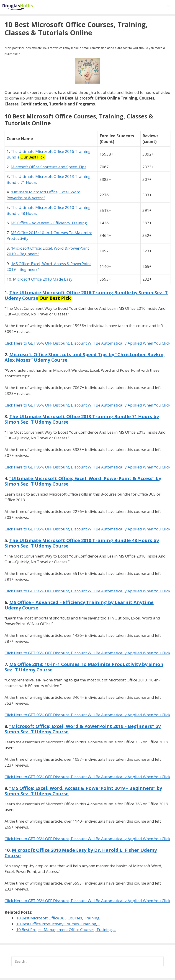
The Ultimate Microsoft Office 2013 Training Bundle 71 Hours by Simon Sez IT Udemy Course (82, 419)
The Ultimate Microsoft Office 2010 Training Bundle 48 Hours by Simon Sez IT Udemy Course (82, 543)
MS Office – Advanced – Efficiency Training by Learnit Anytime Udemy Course (79, 605)
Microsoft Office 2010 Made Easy (43, 279)
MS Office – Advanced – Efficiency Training (49, 223)
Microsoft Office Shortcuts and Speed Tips (49, 167)
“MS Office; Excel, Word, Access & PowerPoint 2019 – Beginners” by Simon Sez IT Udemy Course (83, 791)
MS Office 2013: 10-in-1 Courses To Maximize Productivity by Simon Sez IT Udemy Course (84, 667)
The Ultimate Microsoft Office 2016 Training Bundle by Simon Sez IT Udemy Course (86, 295)
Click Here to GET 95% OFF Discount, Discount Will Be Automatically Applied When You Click (87, 343)
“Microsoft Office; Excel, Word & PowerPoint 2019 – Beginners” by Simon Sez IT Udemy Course (83, 729)
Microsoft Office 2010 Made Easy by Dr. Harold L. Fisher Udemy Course (81, 853)
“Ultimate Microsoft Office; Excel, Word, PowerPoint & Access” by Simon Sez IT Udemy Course (83, 481)
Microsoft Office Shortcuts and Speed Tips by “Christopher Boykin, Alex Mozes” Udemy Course (85, 357)
